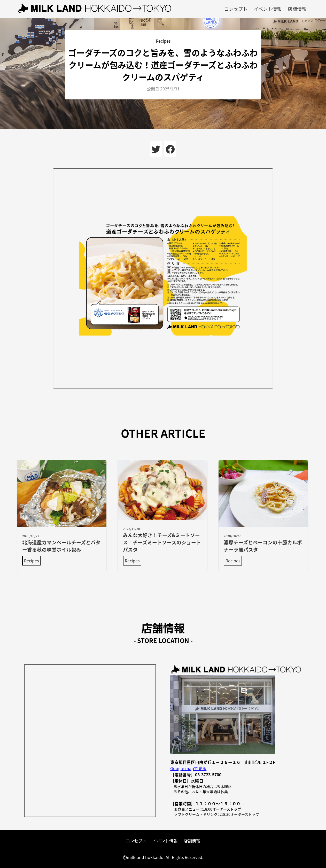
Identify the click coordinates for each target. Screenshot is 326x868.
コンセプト (236, 9)
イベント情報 (268, 9)
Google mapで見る (188, 768)
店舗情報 (297, 9)
